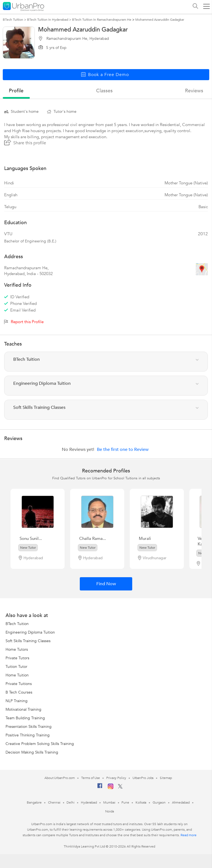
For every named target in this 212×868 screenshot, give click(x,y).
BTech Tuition (17, 624)
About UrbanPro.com (60, 778)
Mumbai (109, 802)
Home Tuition (17, 675)
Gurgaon (159, 802)
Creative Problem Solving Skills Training (40, 744)
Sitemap (166, 778)
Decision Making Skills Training (32, 752)
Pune (125, 802)
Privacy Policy (116, 778)
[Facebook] (100, 788)
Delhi (71, 802)
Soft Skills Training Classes (28, 641)
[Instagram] (111, 788)
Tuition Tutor (16, 667)
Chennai (54, 802)
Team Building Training (25, 718)
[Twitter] (120, 788)
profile (16, 91)
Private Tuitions (19, 684)
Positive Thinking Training (28, 735)
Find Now (106, 584)
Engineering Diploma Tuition (30, 632)
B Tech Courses (19, 692)
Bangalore (34, 802)
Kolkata (141, 802)
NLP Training (17, 701)
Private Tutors (17, 658)
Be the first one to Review (123, 449)
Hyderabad (89, 802)
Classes (104, 91)
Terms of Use (91, 778)
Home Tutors (17, 649)
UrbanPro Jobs (143, 778)
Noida (110, 811)
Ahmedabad (181, 802)
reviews (194, 91)
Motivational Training (23, 709)
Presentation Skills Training (29, 727)
